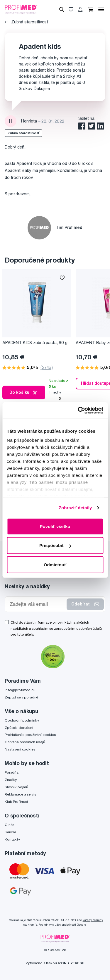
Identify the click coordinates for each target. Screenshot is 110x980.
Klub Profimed (16, 802)
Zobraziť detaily (75, 508)
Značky (11, 780)
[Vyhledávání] (62, 9)
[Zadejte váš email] (37, 604)
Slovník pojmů (16, 787)
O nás (9, 825)
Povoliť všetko (55, 526)
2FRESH (77, 963)
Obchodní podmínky (22, 720)
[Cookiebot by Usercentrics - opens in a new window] (78, 410)
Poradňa (12, 772)
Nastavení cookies (20, 749)
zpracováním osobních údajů (78, 628)
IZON (62, 963)
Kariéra (10, 832)
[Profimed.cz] (21, 9)
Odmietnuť (55, 564)
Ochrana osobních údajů (25, 742)
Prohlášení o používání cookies (30, 735)
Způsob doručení (19, 728)
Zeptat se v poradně (21, 697)
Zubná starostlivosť (26, 22)
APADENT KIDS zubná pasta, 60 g (35, 343)
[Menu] (101, 9)
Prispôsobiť (55, 545)
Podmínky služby (50, 925)
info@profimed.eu (20, 690)
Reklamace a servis (20, 794)
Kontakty (12, 839)
